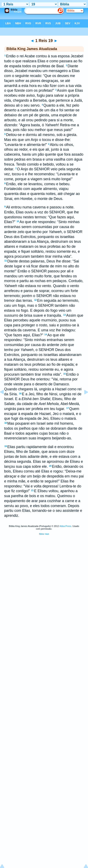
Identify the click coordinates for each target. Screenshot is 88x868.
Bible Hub (44, 534)
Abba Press (65, 526)
